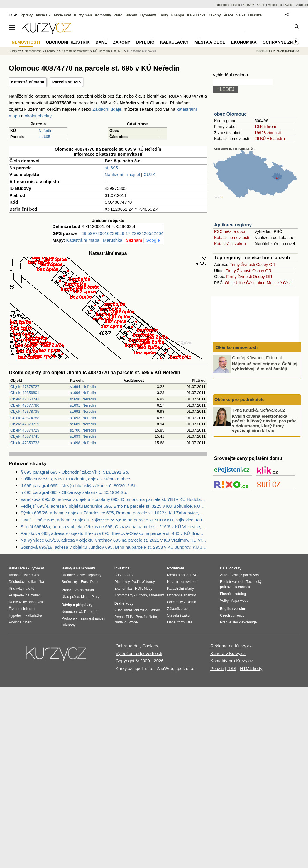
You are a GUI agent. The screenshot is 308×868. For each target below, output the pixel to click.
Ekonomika (244, 42)
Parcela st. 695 (66, 82)
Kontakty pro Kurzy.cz (232, 661)
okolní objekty (38, 116)
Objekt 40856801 (25, 393)
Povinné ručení (21, 622)
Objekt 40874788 (25, 418)
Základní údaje (107, 109)
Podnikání (176, 568)
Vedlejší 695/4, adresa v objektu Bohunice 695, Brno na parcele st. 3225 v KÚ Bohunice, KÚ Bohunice (114, 506)
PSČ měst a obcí (230, 231)
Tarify (164, 15)
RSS (232, 668)
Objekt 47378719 (25, 424)
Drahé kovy (124, 603)
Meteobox (275, 5)
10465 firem (265, 127)
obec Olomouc (230, 114)
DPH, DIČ (145, 42)
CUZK (149, 174)
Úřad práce (70, 597)
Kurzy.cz (15, 51)
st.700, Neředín (83, 430)
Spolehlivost (250, 575)
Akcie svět (62, 15)
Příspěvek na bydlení (25, 595)
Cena (235, 575)
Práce (229, 15)
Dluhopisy (122, 582)
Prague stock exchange (238, 622)
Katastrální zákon (230, 244)
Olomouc (52, 51)
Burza (119, 575)
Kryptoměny (124, 595)
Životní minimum (22, 609)
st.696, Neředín (83, 393)
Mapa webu (239, 601)
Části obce (256, 283)
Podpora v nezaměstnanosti (83, 618)
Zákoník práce (178, 609)
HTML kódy (251, 668)
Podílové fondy (143, 582)
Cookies (150, 646)
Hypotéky (148, 15)
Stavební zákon (179, 615)
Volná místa (84, 590)
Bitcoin (131, 15)
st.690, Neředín (83, 399)
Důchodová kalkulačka (26, 582)
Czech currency (232, 615)
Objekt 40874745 (25, 436)
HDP (138, 589)
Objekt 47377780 (25, 405)
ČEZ (130, 575)
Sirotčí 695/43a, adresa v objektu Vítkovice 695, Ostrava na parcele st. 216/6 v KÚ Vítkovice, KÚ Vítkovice (114, 527)
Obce (230, 283)
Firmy (235, 265)
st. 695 (44, 137)
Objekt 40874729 (25, 430)
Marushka (113, 240)
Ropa (119, 617)
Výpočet (37, 568)
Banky (67, 568)
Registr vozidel (232, 582)
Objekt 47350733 (25, 443)
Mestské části (279, 283)
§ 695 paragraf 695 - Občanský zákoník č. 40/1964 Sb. (74, 492)
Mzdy (148, 589)
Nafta (153, 617)
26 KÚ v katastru (270, 139)
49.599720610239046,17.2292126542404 (122, 233)
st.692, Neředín (83, 411)
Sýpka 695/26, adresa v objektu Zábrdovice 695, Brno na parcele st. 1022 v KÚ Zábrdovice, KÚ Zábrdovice (114, 513)
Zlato (118, 15)
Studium (302, 5)
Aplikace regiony (233, 225)
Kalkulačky (174, 42)
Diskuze (255, 15)
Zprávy (27, 15)
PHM (130, 617)
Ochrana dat (128, 646)
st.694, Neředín (83, 387)
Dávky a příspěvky (77, 605)
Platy (95, 597)
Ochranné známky (284, 42)
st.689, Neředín (83, 424)
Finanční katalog (233, 594)
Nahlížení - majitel (122, 174)
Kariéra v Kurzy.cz (228, 653)
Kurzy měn (83, 15)
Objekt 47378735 (25, 411)
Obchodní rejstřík (228, 5)
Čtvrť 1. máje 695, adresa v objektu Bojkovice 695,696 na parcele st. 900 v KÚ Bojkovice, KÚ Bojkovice (114, 520)
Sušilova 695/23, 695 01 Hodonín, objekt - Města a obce (75, 479)
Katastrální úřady (181, 589)
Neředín (45, 131)
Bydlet (289, 5)
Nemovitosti (33, 51)
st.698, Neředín (83, 443)
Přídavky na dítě (22, 589)
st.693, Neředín (83, 418)
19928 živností (268, 133)
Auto (224, 575)
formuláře (185, 622)
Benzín (141, 617)
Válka (241, 15)
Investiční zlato (136, 610)
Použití (217, 668)
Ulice (240, 283)
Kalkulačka (196, 15)
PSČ (194, 575)
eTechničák (241, 587)
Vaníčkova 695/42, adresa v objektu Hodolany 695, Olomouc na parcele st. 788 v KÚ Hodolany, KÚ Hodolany (114, 499)
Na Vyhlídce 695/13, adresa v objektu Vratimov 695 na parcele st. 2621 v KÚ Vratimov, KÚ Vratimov (114, 540)
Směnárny (70, 582)
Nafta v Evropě (126, 622)
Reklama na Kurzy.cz (231, 646)
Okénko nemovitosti (236, 347)
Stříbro (155, 610)
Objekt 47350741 (25, 399)
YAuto (261, 5)
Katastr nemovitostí (232, 238)
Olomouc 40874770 (142, 51)
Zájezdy (248, 5)
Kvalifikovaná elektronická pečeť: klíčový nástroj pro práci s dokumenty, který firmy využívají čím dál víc (265, 423)
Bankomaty (86, 568)
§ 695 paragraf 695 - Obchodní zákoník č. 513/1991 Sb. (75, 472)
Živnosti (248, 265)
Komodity (103, 15)
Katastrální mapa (28, 82)
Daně (101, 42)
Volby (224, 601)
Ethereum (156, 595)
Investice (122, 568)
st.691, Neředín (83, 405)
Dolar (94, 582)
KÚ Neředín (101, 51)
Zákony (214, 15)
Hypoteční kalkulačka (25, 615)
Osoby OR (266, 265)
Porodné (91, 612)
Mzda (85, 597)
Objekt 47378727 (25, 387)
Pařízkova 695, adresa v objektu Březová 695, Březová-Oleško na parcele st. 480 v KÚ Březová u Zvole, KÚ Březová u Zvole (114, 533)
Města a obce (210, 42)
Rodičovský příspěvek (26, 602)
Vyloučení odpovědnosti (139, 653)
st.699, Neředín (83, 436)
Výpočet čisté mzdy (24, 575)
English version (233, 609)
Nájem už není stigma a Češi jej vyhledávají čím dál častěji (265, 366)
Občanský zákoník (182, 602)
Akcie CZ (43, 15)
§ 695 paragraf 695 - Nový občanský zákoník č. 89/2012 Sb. (79, 486)
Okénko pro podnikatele (240, 399)
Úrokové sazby (73, 575)
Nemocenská (72, 612)
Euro (84, 582)
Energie (178, 15)
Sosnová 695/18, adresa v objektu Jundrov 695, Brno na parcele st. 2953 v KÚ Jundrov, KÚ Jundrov (114, 547)
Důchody (68, 625)
